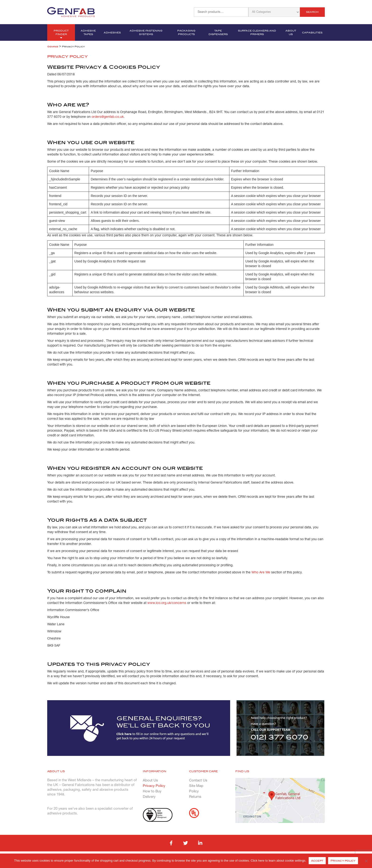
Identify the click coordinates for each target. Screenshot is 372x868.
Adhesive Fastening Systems (146, 32)
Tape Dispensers (218, 32)
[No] (366, 861)
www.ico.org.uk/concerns (167, 603)
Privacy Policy (154, 786)
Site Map (196, 786)
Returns (195, 797)
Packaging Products (186, 32)
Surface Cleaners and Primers (257, 32)
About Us (291, 32)
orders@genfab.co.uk (108, 117)
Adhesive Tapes (88, 32)
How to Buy (152, 791)
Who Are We (261, 573)
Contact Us (198, 781)
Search (312, 12)
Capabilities (312, 33)
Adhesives (112, 33)
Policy (194, 791)
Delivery (149, 797)
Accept (317, 861)
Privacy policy (343, 861)
